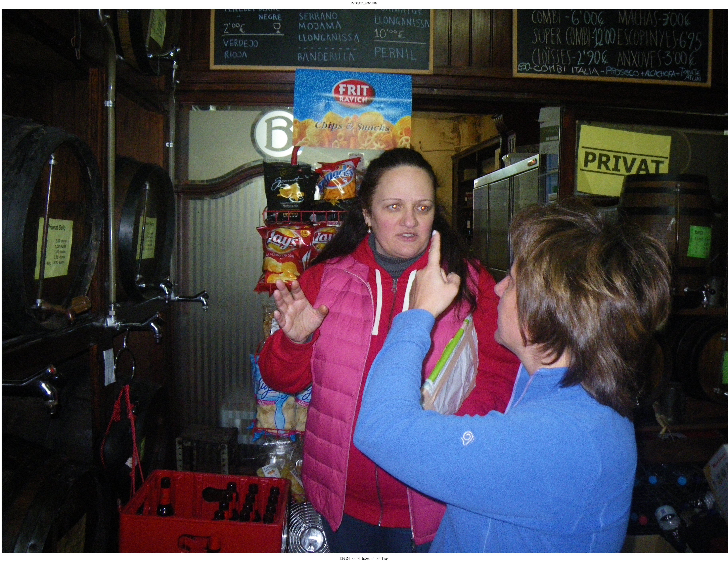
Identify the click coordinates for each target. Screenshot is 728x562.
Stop (385, 559)
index (366, 559)
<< (354, 559)
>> (378, 559)
